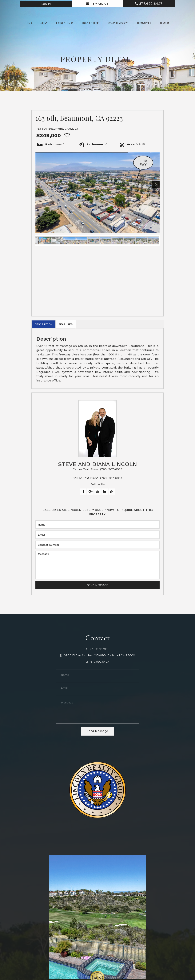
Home (29, 23)
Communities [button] (144, 23)
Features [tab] (75, 325)
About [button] (44, 23)
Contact (164, 23)
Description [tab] (47, 325)
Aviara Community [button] (118, 23)
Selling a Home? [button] (90, 23)
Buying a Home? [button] (64, 23)
